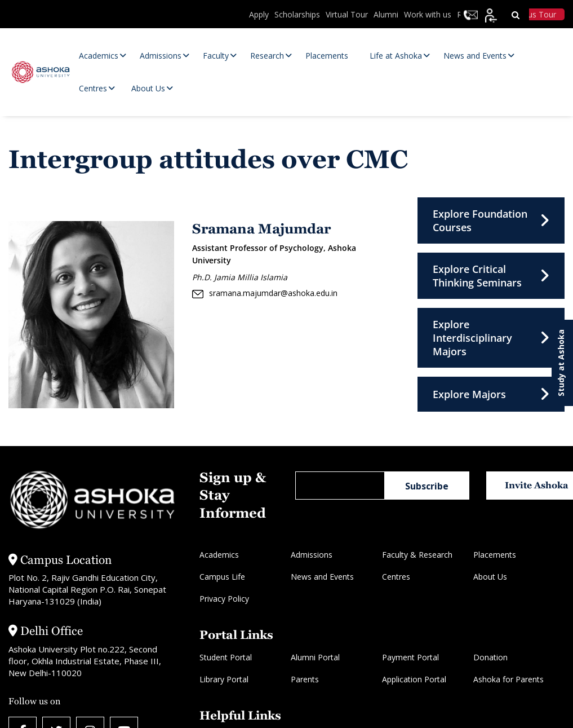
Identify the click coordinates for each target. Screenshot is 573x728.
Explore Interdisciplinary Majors (491, 338)
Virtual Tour (347, 14)
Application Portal (414, 679)
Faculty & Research (417, 555)
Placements (495, 555)
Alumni (386, 14)
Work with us (428, 14)
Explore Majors (491, 394)
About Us (490, 577)
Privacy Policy (224, 599)
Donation (490, 657)
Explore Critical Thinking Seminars (491, 276)
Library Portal (224, 679)
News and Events (322, 577)
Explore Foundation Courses (491, 220)
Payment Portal (410, 657)
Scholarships (297, 14)
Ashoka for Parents (508, 679)
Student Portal (226, 657)
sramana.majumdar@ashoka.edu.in (265, 293)
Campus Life (222, 577)
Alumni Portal (315, 657)
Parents (305, 679)
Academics (219, 555)
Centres (396, 577)
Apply (259, 14)
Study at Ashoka (561, 363)
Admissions (312, 555)
